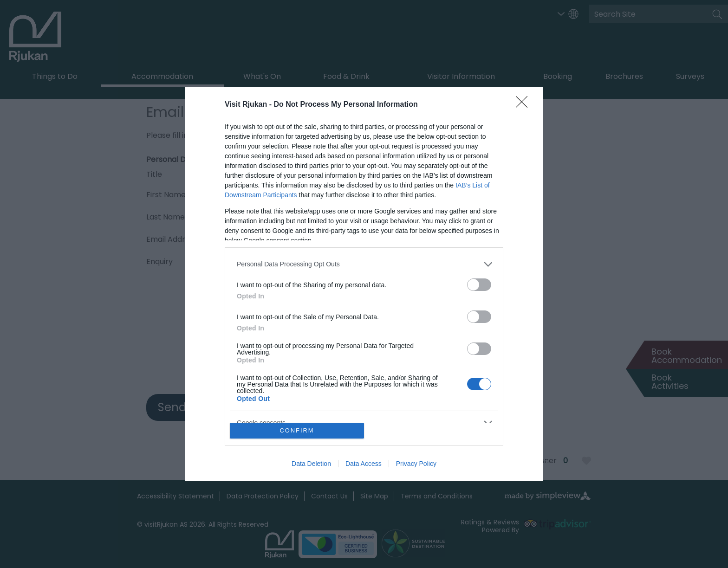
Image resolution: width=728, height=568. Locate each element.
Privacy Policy (416, 464)
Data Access (364, 464)
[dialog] (364, 284)
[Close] (525, 105)
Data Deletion (311, 464)
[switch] (479, 285)
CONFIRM (297, 431)
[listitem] (364, 264)
